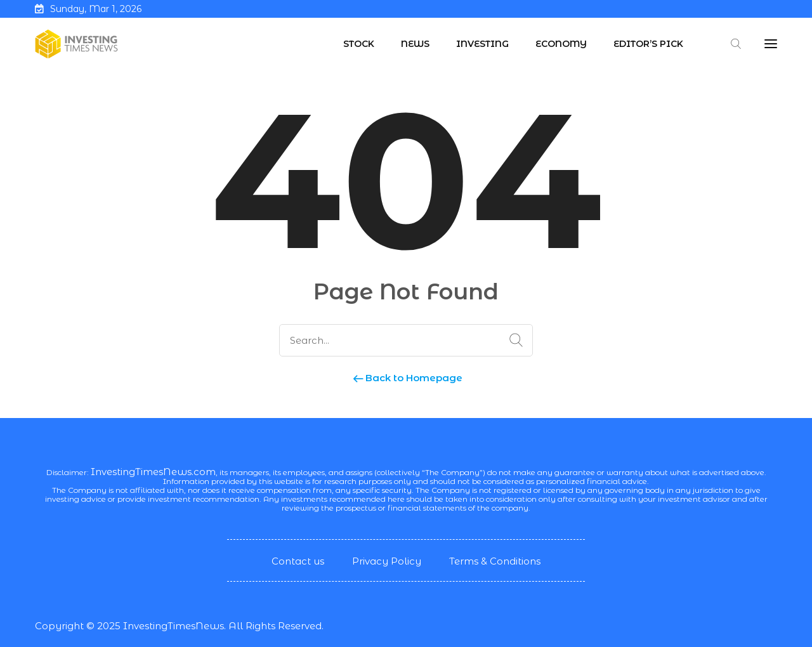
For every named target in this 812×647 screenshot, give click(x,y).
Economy (561, 44)
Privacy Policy (387, 561)
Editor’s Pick (648, 44)
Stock (359, 44)
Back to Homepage (406, 378)
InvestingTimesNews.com (153, 472)
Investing (482, 44)
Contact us (298, 561)
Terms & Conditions (495, 561)
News (415, 44)
